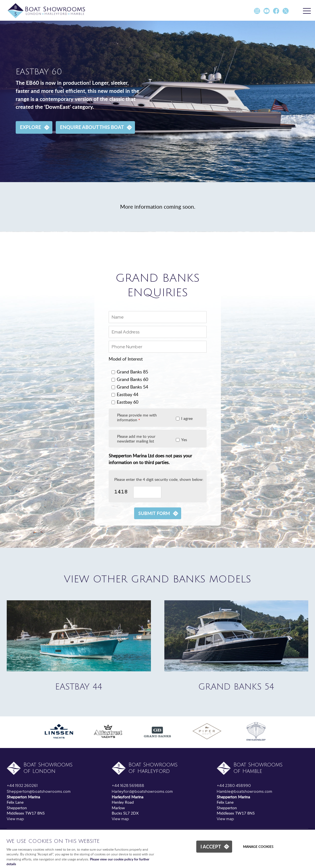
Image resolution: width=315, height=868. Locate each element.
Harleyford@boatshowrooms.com (142, 791)
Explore (31, 127)
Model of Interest (126, 359)
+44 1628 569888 (128, 785)
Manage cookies (258, 847)
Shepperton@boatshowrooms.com (39, 791)
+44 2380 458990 (234, 785)
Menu (305, 11)
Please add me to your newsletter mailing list (136, 439)
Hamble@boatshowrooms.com (244, 791)
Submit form (154, 513)
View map (15, 819)
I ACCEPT (211, 846)
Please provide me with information (137, 418)
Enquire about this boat (92, 127)
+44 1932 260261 (22, 785)
